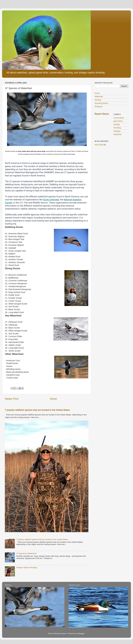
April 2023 (99, 145)
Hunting (98, 100)
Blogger (81, 634)
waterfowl (117, 134)
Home (53, 399)
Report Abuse (102, 114)
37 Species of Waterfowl (26, 553)
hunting (117, 124)
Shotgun (117, 131)
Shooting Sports (101, 103)
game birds (118, 121)
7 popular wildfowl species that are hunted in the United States (37, 410)
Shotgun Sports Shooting (27, 567)
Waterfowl (99, 97)
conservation (119, 118)
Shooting (117, 128)
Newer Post (12, 399)
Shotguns (99, 107)
